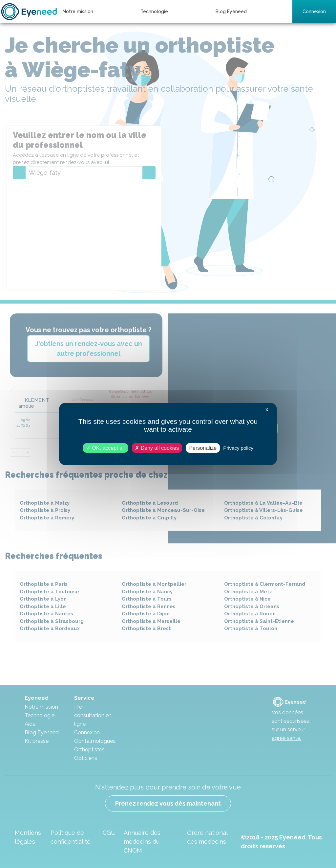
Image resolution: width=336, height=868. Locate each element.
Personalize (203, 448)
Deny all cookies (157, 448)
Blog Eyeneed (231, 11)
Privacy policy (238, 448)
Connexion (314, 11)
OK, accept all (105, 448)
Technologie (154, 11)
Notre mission (78, 11)
